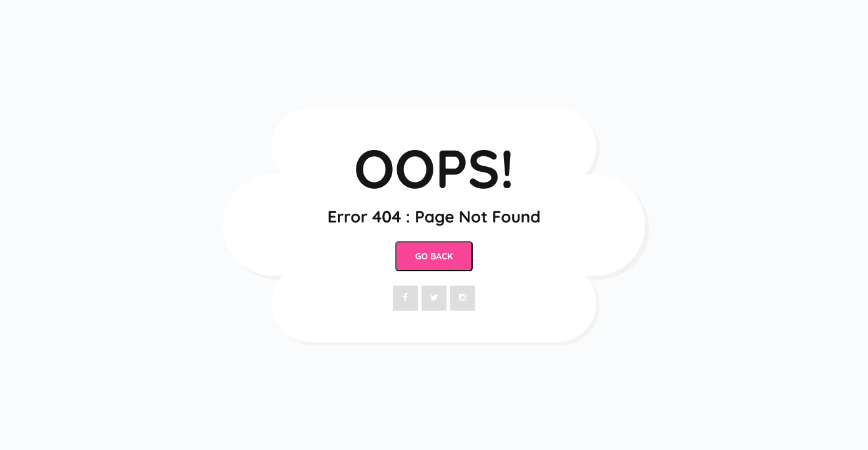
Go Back (434, 256)
